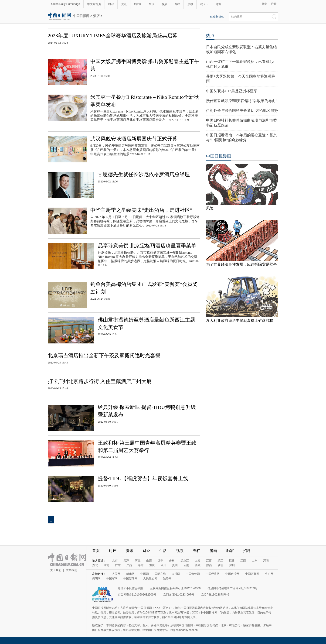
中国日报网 (81, 16)
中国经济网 (213, 574)
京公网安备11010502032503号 (137, 595)
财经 (146, 551)
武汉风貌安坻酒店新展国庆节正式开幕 (134, 139)
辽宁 (160, 561)
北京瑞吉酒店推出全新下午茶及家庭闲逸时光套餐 (104, 355)
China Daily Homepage (66, 4)
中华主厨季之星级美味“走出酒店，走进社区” (141, 210)
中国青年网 (193, 574)
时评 (111, 4)
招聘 (247, 551)
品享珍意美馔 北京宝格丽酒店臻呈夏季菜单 (147, 246)
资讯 (124, 4)
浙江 (220, 561)
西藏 (198, 565)
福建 (232, 561)
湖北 (95, 565)
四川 (163, 565)
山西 (149, 561)
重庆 (152, 565)
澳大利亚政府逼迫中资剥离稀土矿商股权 (240, 320)
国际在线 (160, 574)
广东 (118, 565)
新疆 (221, 565)
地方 (218, 4)
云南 (186, 565)
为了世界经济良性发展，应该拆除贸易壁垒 (241, 264)
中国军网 (112, 579)
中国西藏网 (252, 574)
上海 (197, 561)
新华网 (130, 574)
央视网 (176, 574)
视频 (164, 4)
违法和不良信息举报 (130, 588)
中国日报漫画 (219, 156)
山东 (255, 561)
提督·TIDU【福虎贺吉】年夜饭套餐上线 (143, 478)
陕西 (209, 565)
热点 (210, 36)
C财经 (138, 4)
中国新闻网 (130, 579)
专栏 (177, 4)
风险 (210, 208)
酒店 (96, 16)
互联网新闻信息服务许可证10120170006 (175, 588)
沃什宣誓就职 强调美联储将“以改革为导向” (242, 101)
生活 (152, 4)
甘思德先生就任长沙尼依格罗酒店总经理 (144, 174)
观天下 (204, 4)
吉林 (172, 561)
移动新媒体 (217, 17)
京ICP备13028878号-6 (215, 595)
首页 (96, 551)
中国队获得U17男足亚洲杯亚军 (232, 91)
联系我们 (71, 570)
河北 (138, 561)
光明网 (96, 579)
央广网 (269, 574)
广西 (129, 565)
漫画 (213, 551)
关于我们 (56, 570)
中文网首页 (94, 4)
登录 (264, 4)
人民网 (116, 574)
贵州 (175, 565)
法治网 (167, 579)
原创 (190, 4)
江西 (243, 561)
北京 (115, 561)
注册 (274, 4)
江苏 (209, 561)
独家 (230, 551)
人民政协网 (150, 579)
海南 (141, 565)
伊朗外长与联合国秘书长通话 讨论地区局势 (242, 111)
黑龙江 (185, 561)
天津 (126, 561)
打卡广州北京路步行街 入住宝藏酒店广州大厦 (100, 381)
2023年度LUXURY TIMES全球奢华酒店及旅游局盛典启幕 (113, 36)
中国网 (145, 574)
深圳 (232, 565)
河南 (266, 561)
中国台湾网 (232, 574)
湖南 (106, 565)
